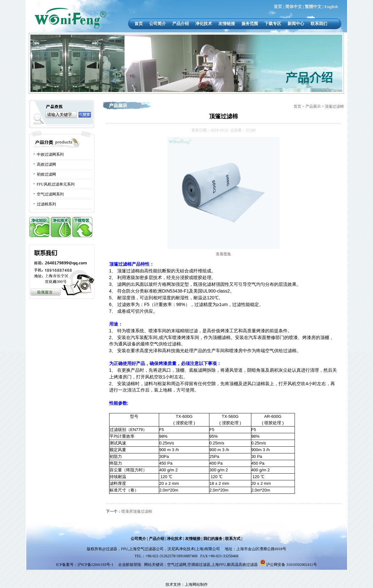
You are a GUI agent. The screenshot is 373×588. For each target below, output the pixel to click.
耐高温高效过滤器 (242, 565)
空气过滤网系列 (50, 194)
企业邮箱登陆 (130, 565)
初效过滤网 (46, 174)
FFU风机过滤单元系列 (56, 184)
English (331, 7)
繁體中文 (313, 7)
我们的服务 (213, 539)
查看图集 (223, 254)
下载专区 (273, 24)
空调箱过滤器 (199, 565)
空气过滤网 (177, 565)
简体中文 (294, 7)
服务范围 (250, 24)
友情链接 (227, 24)
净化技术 (204, 24)
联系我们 (319, 24)
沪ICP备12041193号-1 (96, 565)
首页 (278, 7)
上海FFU (219, 565)
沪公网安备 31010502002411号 (292, 565)
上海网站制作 (196, 584)
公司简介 (158, 24)
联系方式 (233, 539)
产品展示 (314, 106)
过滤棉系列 (46, 204)
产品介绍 (181, 24)
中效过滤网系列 (50, 154)
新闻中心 (296, 24)
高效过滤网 (46, 164)
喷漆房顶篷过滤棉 (137, 511)
